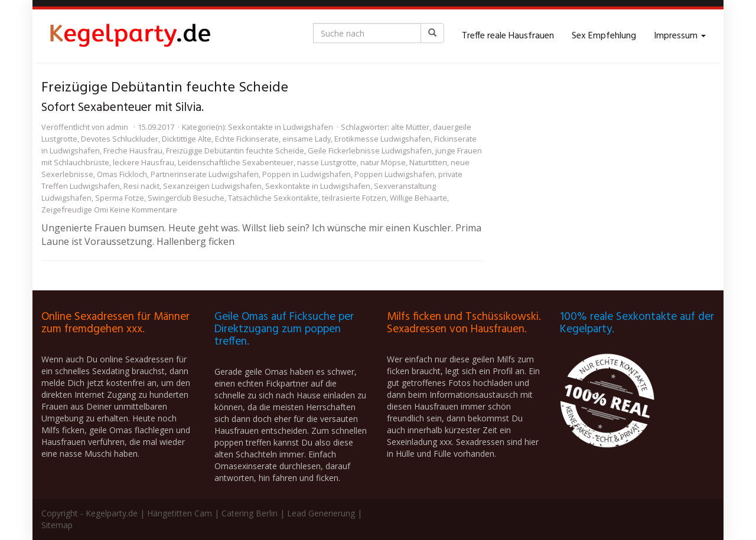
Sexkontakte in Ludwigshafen (281, 127)
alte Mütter (410, 127)
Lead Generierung (321, 513)
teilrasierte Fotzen (354, 198)
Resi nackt (141, 186)
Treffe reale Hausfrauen (508, 36)
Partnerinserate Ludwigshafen (205, 174)
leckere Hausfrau (144, 162)
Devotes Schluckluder (120, 139)
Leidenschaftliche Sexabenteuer (236, 162)
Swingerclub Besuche (186, 198)
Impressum (680, 36)
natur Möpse (383, 162)
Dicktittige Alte (187, 139)
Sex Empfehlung (604, 36)
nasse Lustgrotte (327, 162)
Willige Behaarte (418, 198)
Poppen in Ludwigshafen (307, 174)
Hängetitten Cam (180, 513)
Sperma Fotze (120, 198)
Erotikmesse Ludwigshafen (382, 139)
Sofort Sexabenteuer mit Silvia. (123, 108)
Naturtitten (428, 162)
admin (117, 127)
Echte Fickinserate (247, 139)
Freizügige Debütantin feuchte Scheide (235, 150)
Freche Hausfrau (133, 150)
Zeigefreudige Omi (75, 210)
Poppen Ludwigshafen (395, 174)
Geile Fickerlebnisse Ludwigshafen (370, 150)
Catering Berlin (250, 513)
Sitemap (57, 525)
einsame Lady (307, 139)
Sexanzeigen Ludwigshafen (212, 186)
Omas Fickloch (122, 174)
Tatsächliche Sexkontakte (273, 198)
